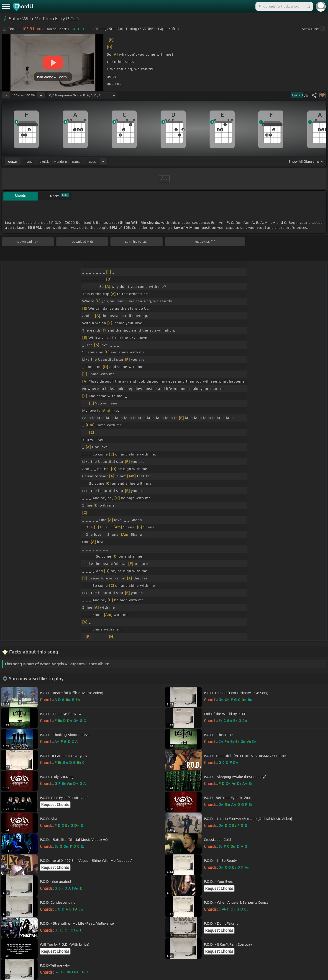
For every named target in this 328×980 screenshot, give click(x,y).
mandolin (60, 162)
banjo (76, 162)
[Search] (308, 6)
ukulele (44, 162)
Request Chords (55, 805)
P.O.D (72, 19)
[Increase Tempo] (41, 95)
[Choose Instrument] (103, 161)
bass (92, 162)
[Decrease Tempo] (6, 95)
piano (29, 162)
